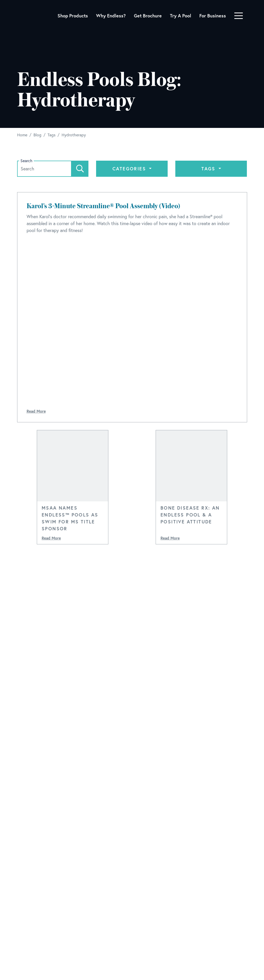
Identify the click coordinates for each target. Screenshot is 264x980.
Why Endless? (111, 16)
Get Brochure (148, 16)
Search (26, 161)
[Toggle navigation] (239, 16)
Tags (209, 169)
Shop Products (73, 16)
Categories (130, 169)
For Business (213, 16)
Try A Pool (181, 16)
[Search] (80, 169)
